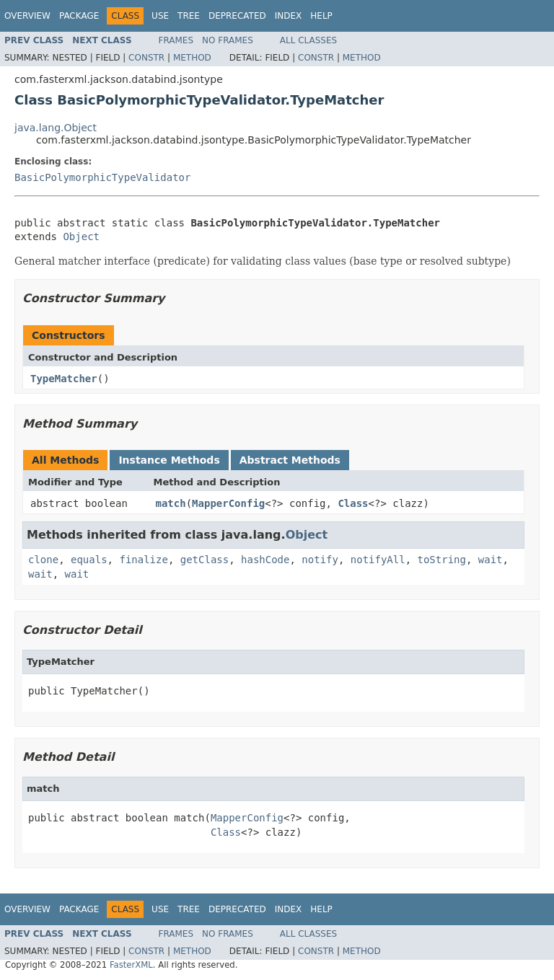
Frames (176, 40)
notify (320, 560)
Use (160, 16)
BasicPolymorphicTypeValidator (102, 177)
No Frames (228, 40)
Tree (189, 16)
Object (81, 237)
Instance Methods (169, 460)
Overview (27, 16)
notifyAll (378, 560)
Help (321, 16)
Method (192, 58)
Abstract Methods (290, 460)
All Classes (308, 40)
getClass (205, 560)
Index (289, 16)
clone (43, 560)
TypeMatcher (64, 379)
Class (353, 503)
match (171, 503)
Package (79, 16)
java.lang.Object (56, 128)
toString (442, 560)
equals (89, 560)
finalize (143, 560)
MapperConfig (228, 503)
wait (491, 560)
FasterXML (131, 965)
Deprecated (237, 16)
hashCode (265, 560)
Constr (146, 58)
